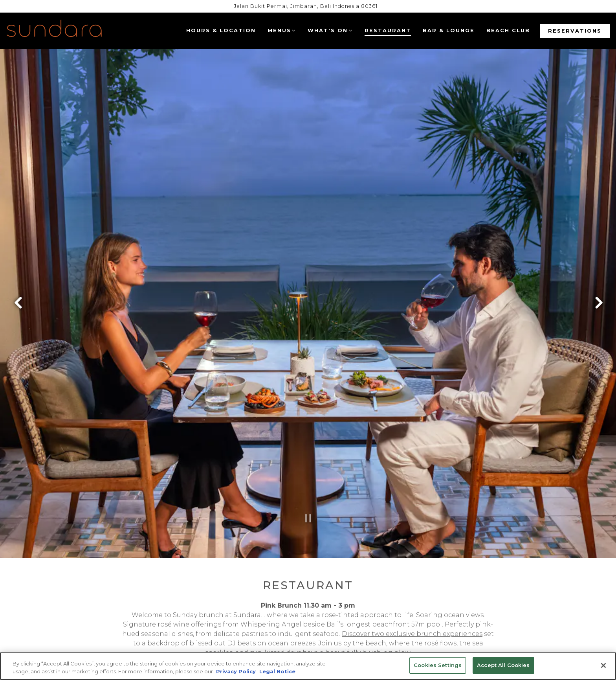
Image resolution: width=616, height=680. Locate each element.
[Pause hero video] (308, 473)
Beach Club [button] (508, 30)
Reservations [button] (575, 31)
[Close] (603, 665)
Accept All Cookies (503, 665)
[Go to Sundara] (306, 6)
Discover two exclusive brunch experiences (412, 592)
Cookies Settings (438, 665)
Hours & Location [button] (221, 30)
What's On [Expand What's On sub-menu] (330, 30)
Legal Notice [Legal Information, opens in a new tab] (277, 671)
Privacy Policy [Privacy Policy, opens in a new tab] (237, 671)
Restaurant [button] (388, 30)
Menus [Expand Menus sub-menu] (281, 30)
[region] (308, 666)
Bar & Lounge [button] (449, 30)
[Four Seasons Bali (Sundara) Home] (54, 30)
